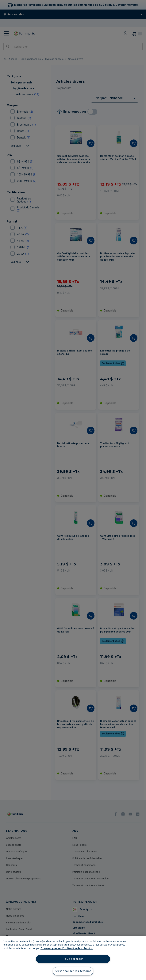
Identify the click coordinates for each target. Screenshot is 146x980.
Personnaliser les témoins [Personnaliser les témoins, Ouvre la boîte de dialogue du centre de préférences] (73, 971)
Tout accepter (73, 959)
